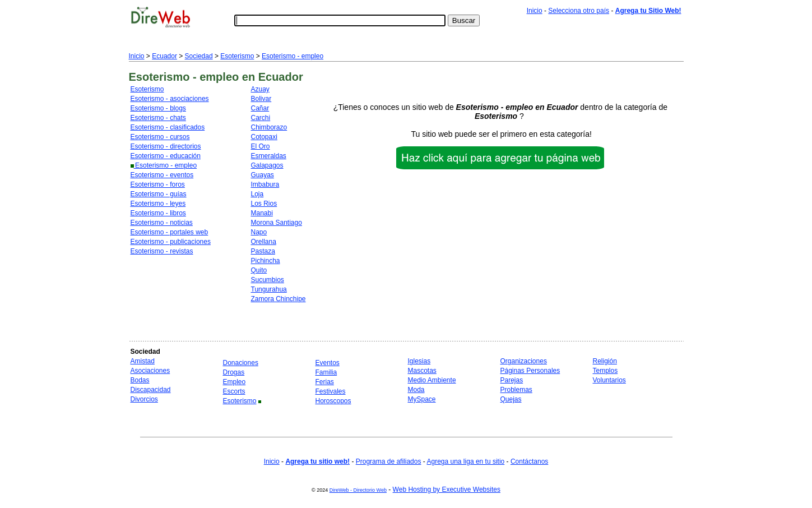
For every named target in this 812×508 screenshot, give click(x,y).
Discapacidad (151, 390)
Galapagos (267, 165)
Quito (259, 270)
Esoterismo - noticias (162, 223)
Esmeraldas (269, 156)
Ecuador (164, 56)
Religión (605, 361)
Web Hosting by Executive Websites (447, 489)
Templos (605, 371)
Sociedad (199, 56)
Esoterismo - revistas (162, 251)
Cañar (260, 108)
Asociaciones (150, 371)
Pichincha (266, 261)
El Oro (261, 146)
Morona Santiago (277, 223)
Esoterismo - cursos (160, 137)
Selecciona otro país (579, 11)
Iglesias (419, 361)
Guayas (263, 175)
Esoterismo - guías (159, 194)
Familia (326, 372)
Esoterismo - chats (158, 118)
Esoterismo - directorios (166, 146)
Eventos (328, 363)
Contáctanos (529, 461)
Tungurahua (269, 289)
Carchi (261, 118)
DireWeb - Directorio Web (358, 490)
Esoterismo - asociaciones (170, 99)
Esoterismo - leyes (158, 204)
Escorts (234, 391)
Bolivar (261, 99)
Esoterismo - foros (158, 184)
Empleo (235, 382)
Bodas (140, 380)
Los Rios (264, 204)
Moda (416, 390)
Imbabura (265, 184)
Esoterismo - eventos (162, 175)
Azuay (260, 89)
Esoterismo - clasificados (168, 127)
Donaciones (241, 363)
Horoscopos (333, 401)
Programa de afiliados (389, 461)
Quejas (511, 399)
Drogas (234, 372)
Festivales (331, 391)
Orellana (264, 242)
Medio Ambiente (432, 380)
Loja (257, 194)
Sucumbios (268, 280)
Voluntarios (609, 380)
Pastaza (263, 251)
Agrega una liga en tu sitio (465, 461)
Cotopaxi (264, 137)
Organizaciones (524, 361)
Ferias (325, 382)
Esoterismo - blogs (158, 108)
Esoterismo (237, 56)
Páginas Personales (530, 371)
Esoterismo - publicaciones (171, 242)
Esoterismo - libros (158, 213)
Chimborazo (269, 127)
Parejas (512, 380)
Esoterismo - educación (166, 156)
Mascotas (422, 371)
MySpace (422, 399)
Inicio (535, 11)
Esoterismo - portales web (170, 232)
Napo (259, 232)
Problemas (516, 390)
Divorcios (144, 399)
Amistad (143, 361)
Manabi (262, 213)
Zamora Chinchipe (279, 299)
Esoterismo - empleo (293, 56)
